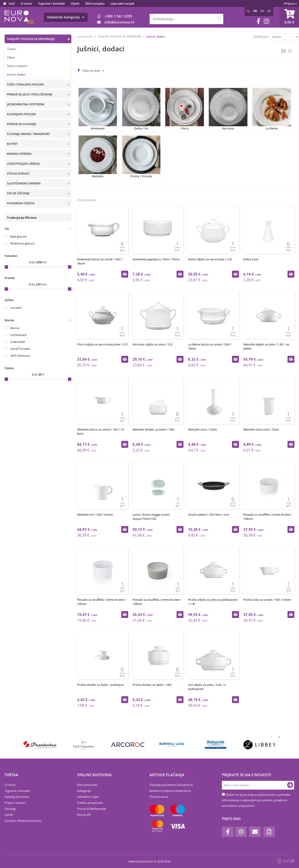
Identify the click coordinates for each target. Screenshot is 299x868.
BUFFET (12, 144)
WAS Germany (20, 356)
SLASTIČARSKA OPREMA (24, 183)
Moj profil (84, 815)
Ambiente (98, 109)
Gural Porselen (20, 349)
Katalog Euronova (17, 797)
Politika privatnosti (90, 803)
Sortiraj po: (261, 37)
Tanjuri (12, 49)
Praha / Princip (141, 157)
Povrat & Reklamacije (91, 809)
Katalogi (10, 809)
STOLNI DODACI (18, 173)
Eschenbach (19, 335)
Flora (184, 109)
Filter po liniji (91, 71)
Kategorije (84, 791)
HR (255, 11)
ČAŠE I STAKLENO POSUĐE (25, 84)
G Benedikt (18, 342)
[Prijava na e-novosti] (290, 785)
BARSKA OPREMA (19, 154)
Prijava (290, 3)
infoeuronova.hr (120, 22)
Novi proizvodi (87, 785)
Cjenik (9, 815)
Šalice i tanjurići (17, 66)
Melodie (98, 157)
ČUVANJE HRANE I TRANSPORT (28, 134)
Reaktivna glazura (22, 243)
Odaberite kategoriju (66, 17)
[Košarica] (289, 17)
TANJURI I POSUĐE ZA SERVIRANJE (31, 39)
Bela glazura (19, 236)
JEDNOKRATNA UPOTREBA (26, 104)
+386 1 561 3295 (118, 16)
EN (262, 11)
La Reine (271, 109)
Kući (12, 3)
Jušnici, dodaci (16, 74)
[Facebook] (258, 21)
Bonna (15, 328)
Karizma (228, 109)
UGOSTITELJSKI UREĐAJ (23, 164)
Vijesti (75, 3)
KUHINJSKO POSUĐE (21, 114)
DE (269, 11)
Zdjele (11, 57)
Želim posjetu (95, 3)
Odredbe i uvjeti (88, 797)
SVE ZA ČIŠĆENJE (18, 193)
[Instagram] (266, 21)
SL (248, 11)
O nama (26, 3)
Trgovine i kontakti (51, 3)
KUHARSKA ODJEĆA (21, 203)
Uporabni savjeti (122, 3)
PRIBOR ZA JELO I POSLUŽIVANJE (30, 94)
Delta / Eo (141, 109)
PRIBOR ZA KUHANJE (22, 124)
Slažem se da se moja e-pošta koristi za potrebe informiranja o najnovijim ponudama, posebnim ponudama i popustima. (256, 800)
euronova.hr (85, 36)
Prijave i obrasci (15, 803)
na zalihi (16, 308)
